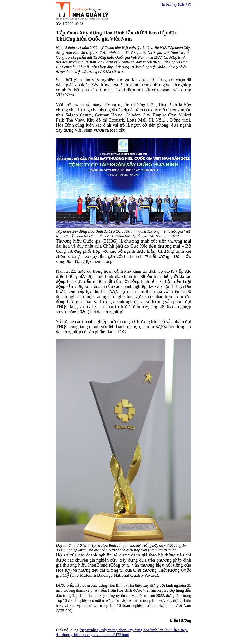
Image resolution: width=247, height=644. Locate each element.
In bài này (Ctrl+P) (176, 4)
